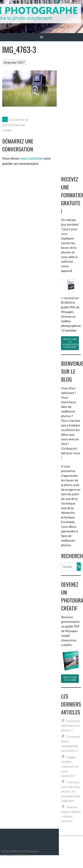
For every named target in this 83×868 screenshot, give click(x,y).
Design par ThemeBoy (15, 855)
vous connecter (32, 158)
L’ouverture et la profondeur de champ (15, 125)
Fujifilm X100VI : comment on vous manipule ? (70, 766)
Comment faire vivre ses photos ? (71, 726)
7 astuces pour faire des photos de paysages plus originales (71, 791)
